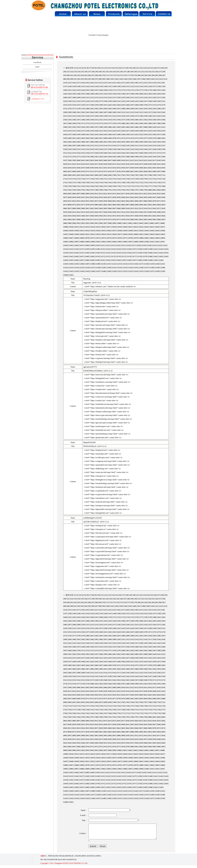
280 (88, 109)
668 (74, 171)
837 (110, 197)
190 (96, 94)
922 (79, 212)
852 (74, 201)
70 (104, 75)
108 (143, 79)
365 (159, 120)
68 (97, 75)
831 (83, 197)
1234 (130, 268)
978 (123, 220)
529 (70, 149)
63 (79, 75)
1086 (71, 242)
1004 (141, 223)
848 (159, 197)
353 (105, 120)
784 (79, 190)
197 (128, 94)
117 (78, 83)
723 (114, 179)
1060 (136, 234)
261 (105, 105)
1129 (92, 249)
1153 (113, 253)
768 (110, 186)
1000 (119, 223)
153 (137, 86)
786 (88, 190)
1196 (129, 260)
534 (92, 149)
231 (74, 101)
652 (105, 168)
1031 (82, 231)
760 (74, 186)
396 (92, 127)
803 (163, 190)
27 (159, 68)
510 (88, 146)
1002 (130, 223)
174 (128, 90)
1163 (166, 253)
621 (70, 164)
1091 (98, 242)
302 (83, 112)
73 (114, 75)
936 (141, 212)
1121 (154, 245)
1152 (108, 253)
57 (160, 72)
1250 (114, 271)
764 (92, 186)
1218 (146, 264)
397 (96, 127)
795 (128, 190)
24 (148, 68)
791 (110, 190)
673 (96, 171)
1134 (118, 249)
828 (70, 197)
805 (70, 194)
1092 (103, 242)
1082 (152, 238)
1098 (136, 242)
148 (114, 86)
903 (96, 208)
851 (70, 201)
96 (93, 79)
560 (105, 153)
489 (96, 142)
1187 (81, 260)
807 (79, 194)
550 (163, 149)
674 (101, 171)
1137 (134, 249)
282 (96, 109)
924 (88, 212)
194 (114, 94)
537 (105, 149)
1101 (152, 242)
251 (163, 101)
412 (163, 127)
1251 (120, 271)
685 (150, 171)
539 (114, 149)
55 (153, 72)
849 (163, 197)
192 (105, 94)
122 (100, 83)
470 (114, 138)
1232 (120, 268)
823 (150, 194)
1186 (76, 260)
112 (161, 79)
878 (88, 205)
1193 (113, 260)
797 (137, 190)
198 (132, 94)
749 (128, 183)
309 (114, 112)
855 (88, 201)
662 (150, 168)
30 (65, 72)
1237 (147, 268)
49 (132, 72)
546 (146, 149)
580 (92, 157)
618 (159, 160)
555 (83, 153)
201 (146, 94)
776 (146, 186)
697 (101, 175)
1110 (97, 245)
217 (114, 98)
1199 (145, 260)
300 (74, 112)
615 (145, 160)
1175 (124, 256)
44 (114, 72)
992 (83, 223)
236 (96, 101)
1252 (125, 271)
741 (92, 183)
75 (121, 75)
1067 (71, 238)
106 (135, 79)
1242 (71, 271)
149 (119, 86)
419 (92, 131)
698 (105, 175)
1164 (66, 256)
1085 (66, 242)
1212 (114, 264)
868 (146, 201)
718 (92, 179)
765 (96, 186)
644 (70, 168)
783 (74, 190)
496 (128, 142)
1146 (76, 253)
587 (123, 157)
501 (150, 142)
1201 (156, 260)
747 (119, 183)
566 (132, 153)
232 (79, 101)
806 (74, 194)
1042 (141, 231)
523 (145, 146)
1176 (129, 256)
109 (148, 79)
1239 (157, 268)
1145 (71, 253)
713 (70, 179)
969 (83, 220)
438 (74, 134)
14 (113, 68)
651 (101, 168)
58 (164, 72)
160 (65, 90)
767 (105, 186)
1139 (145, 249)
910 (128, 208)
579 (88, 157)
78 (132, 75)
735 (65, 183)
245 (137, 101)
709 (155, 175)
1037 (114, 231)
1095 (120, 242)
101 (112, 79)
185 (74, 94)
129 (132, 83)
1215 (130, 264)
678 (119, 171)
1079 (136, 238)
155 (146, 86)
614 (141, 160)
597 (65, 160)
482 (65, 142)
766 (101, 186)
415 (74, 131)
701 (119, 175)
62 (75, 75)
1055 (109, 234)
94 (86, 79)
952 (110, 216)
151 (128, 86)
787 (92, 190)
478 (150, 138)
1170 (97, 256)
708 (150, 175)
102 (117, 79)
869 (150, 201)
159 (163, 86)
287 (119, 109)
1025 (152, 227)
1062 (147, 234)
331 (110, 116)
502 (155, 142)
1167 (81, 256)
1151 (103, 253)
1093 (109, 242)
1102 (157, 242)
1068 (76, 238)
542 (128, 149)
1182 (161, 256)
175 (132, 90)
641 (159, 164)
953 (114, 216)
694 (88, 175)
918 (163, 208)
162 (74, 90)
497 (132, 142)
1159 (145, 253)
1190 (97, 260)
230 (70, 101)
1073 (103, 238)
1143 (166, 249)
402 (119, 127)
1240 (163, 268)
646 (79, 168)
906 (110, 208)
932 (123, 212)
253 (70, 105)
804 (65, 194)
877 (83, 205)
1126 (76, 249)
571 (155, 153)
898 (74, 208)
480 (159, 138)
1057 (120, 234)
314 (137, 112)
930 (114, 212)
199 (137, 94)
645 (74, 168)
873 (65, 205)
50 (136, 72)
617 (154, 160)
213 (96, 98)
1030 (76, 231)
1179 (145, 256)
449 (123, 134)
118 (83, 83)
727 (132, 179)
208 (74, 98)
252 (65, 105)
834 (96, 197)
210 (83, 98)
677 (114, 171)
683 (141, 171)
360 (137, 120)
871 (159, 201)
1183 (166, 256)
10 (99, 68)
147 (110, 86)
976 (114, 220)
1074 (109, 238)
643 (65, 168)
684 (146, 171)
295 (155, 109)
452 (137, 134)
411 (159, 127)
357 (123, 120)
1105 (71, 245)
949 (96, 216)
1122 (160, 245)
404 (128, 127)
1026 (157, 227)
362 (146, 120)
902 (92, 208)
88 (65, 79)
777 (150, 186)
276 (70, 109)
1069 (82, 238)
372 (88, 123)
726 (128, 179)
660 (141, 168)
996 (101, 223)
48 (129, 72)
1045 (157, 231)
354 (110, 120)
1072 (98, 238)
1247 (98, 271)
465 (92, 138)
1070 (87, 238)
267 (132, 105)
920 (70, 212)
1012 (82, 227)
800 (150, 190)
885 (119, 205)
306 (101, 112)
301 (79, 112)
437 (70, 134)
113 (165, 79)
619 (163, 160)
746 (114, 183)
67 (93, 75)
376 (105, 123)
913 (141, 208)
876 (79, 205)
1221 (163, 264)
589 (132, 157)
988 (65, 223)
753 (146, 183)
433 (155, 131)
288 (123, 109)
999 (114, 223)
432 (150, 131)
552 (70, 153)
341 (155, 116)
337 (137, 116)
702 (123, 175)
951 (105, 216)
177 (141, 90)
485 (79, 142)
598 (70, 160)
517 (119, 146)
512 (96, 146)
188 (88, 94)
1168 (87, 256)
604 (96, 160)
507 (74, 146)
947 (88, 216)
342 (159, 116)
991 (79, 223)
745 (110, 183)
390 (65, 127)
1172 (108, 256)
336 (132, 116)
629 (105, 164)
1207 (87, 264)
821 (141, 194)
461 (74, 138)
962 (155, 216)
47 (125, 72)
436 (65, 134)
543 (132, 149)
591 (141, 157)
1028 (66, 231)
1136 (129, 249)
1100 (146, 242)
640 (155, 164)
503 (159, 142)
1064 (157, 234)
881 (101, 205)
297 (163, 109)
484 (74, 142)
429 (137, 131)
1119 (144, 245)
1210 (103, 264)
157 (155, 86)
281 (92, 109)
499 (141, 142)
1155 (124, 253)
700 (114, 175)
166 (92, 90)
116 (74, 83)
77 (129, 75)
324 (79, 116)
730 (146, 179)
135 (158, 83)
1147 (81, 253)
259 (96, 105)
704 (132, 175)
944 (74, 216)
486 (83, 142)
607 (110, 160)
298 (65, 112)
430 (141, 131)
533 (88, 149)
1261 (71, 275)
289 (128, 109)
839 (119, 197)
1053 (98, 234)
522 (141, 146)
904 (101, 208)
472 (123, 138)
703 (128, 175)
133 (149, 83)
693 (83, 175)
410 (155, 127)
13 (109, 68)
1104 (66, 245)
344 (65, 120)
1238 (152, 268)
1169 (92, 256)
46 (121, 72)
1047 (66, 234)
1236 (141, 268)
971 (92, 220)
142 (88, 86)
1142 (161, 249)
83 (150, 75)
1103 (162, 242)
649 (92, 168)
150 (123, 86)
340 (150, 116)
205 (163, 94)
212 (92, 98)
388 (159, 123)
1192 (108, 260)
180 (155, 90)
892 (150, 205)
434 (159, 131)
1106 (76, 245)
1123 (165, 245)
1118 (139, 245)
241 (119, 101)
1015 (98, 227)
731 (150, 179)
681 (132, 171)
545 (141, 149)
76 (125, 75)
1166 (76, 256)
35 (82, 72)
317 (150, 112)
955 (123, 216)
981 (137, 220)
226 (154, 98)
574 (65, 157)
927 (101, 212)
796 (132, 190)
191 (101, 94)
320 (163, 112)
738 (79, 183)
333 (119, 116)
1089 (87, 242)
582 (101, 157)
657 (128, 168)
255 (79, 105)
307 (105, 112)
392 (74, 127)
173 (123, 90)
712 (65, 179)
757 (163, 183)
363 (150, 120)
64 (82, 75)
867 (141, 201)
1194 (118, 260)
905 (105, 208)
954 (119, 216)
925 (92, 212)
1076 (120, 238)
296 (159, 109)
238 (105, 101)
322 (70, 116)
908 (119, 208)
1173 (113, 256)
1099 (141, 242)
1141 (155, 249)
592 (146, 157)
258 (92, 105)
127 (123, 83)
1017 (109, 227)
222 (137, 98)
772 (128, 186)
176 (137, 90)
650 (96, 168)
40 (100, 72)
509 (83, 146)
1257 (152, 271)
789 (101, 190)
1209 (98, 264)
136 (163, 83)
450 (128, 134)
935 (137, 212)
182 (163, 90)
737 (74, 183)
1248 (103, 271)
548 (155, 149)
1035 (103, 231)
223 (141, 98)
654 (114, 168)
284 (105, 109)
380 (123, 123)
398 (101, 127)
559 (101, 153)
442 (92, 134)
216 (110, 98)
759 (70, 186)
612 (132, 160)
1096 (125, 242)
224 (145, 98)
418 (88, 131)
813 (105, 194)
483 (70, 142)
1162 (161, 253)
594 (155, 157)
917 (159, 208)
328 (96, 116)
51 (139, 72)
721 (105, 179)
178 (146, 90)
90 (72, 79)
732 (155, 179)
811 (96, 194)
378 (114, 123)
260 (101, 105)
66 (90, 75)
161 (70, 90)
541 (123, 149)
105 (130, 79)
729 (141, 179)
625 (88, 164)
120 (91, 83)
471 (119, 138)
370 (79, 123)
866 (137, 201)
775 (141, 186)
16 (120, 68)
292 (141, 109)
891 (146, 205)
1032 (87, 231)
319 (159, 112)
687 (159, 171)
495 (123, 142)
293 (146, 109)
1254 (136, 271)
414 (70, 131)
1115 (123, 245)
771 (123, 186)
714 (74, 179)
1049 (76, 234)
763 (88, 186)
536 (101, 149)
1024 (146, 227)
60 (68, 75)
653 (110, 168)
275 (65, 109)
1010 (71, 227)
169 (105, 90)
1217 (141, 264)
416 (79, 131)
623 (79, 164)
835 (101, 197)
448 (119, 134)
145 (101, 86)
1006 (152, 223)
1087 (76, 242)
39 (97, 72)
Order (37, 67)
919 (65, 212)
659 (137, 168)
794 (123, 190)
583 (105, 157)
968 (79, 220)
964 (163, 216)
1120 (149, 245)
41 (104, 72)
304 (92, 112)
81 (143, 75)
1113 (113, 245)
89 (68, 79)
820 (137, 194)
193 (110, 94)
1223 (71, 268)
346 (74, 120)
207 (70, 98)
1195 (124, 260)
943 (70, 216)
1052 (93, 234)
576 (74, 157)
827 (65, 197)
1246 (93, 271)
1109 (92, 245)
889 (137, 205)
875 (74, 205)
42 (107, 72)
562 (114, 153)
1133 (113, 249)
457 (159, 134)
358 (128, 120)
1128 (87, 249)
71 (107, 75)
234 (88, 101)
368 (70, 123)
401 (114, 127)
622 (74, 164)
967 (74, 220)
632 (119, 164)
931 (119, 212)
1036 (109, 231)
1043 (147, 231)
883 (110, 205)
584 (110, 157)
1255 (141, 271)
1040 (130, 231)
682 (137, 171)
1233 (125, 268)
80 (139, 75)
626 (92, 164)
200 (141, 94)
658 (132, 168)
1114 (118, 245)
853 (79, 201)
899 (79, 208)
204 (159, 94)
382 (132, 123)
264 (119, 105)
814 (110, 194)
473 (128, 138)
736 (70, 183)
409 (150, 127)
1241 (66, 271)
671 (88, 171)
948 (92, 216)
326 (88, 116)
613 (137, 160)
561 (110, 153)
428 (132, 131)
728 (137, 179)
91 (75, 79)
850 (65, 201)
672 (92, 171)
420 (96, 131)
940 (159, 212)
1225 (82, 268)
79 (136, 75)
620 (65, 164)
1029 (71, 231)
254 (74, 105)
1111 (102, 245)
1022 (136, 227)
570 (150, 153)
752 (141, 183)
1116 (128, 245)
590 (137, 157)
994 (92, 223)
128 (127, 83)
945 (79, 216)
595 (159, 157)
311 (123, 112)
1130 (97, 249)
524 (150, 146)
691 (74, 175)
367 (65, 123)
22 (141, 68)
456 (155, 134)
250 (159, 101)
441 (88, 134)
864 (128, 201)
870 (155, 201)
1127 (81, 249)
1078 (130, 238)
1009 (66, 227)
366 (163, 120)
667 (70, 171)
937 (146, 212)
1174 (118, 256)
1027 (163, 227)
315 (141, 112)
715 (79, 179)
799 (146, 190)
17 (123, 68)
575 (70, 157)
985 (155, 220)
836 (105, 197)
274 (163, 105)
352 (101, 120)
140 (79, 86)
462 (79, 138)
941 (163, 212)
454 (146, 134)
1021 (130, 227)
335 (128, 116)
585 (114, 157)
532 (83, 149)
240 (114, 101)
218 (119, 98)
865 (132, 201)
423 (110, 131)
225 (150, 98)
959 (141, 216)
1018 (114, 227)
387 (155, 123)
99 (104, 79)
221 (132, 98)
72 (111, 75)
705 (137, 175)
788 (96, 190)
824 (154, 194)
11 (102, 68)
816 (119, 194)
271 (150, 105)
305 (96, 112)
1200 (150, 260)
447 (114, 134)
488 (92, 142)
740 (88, 183)
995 (96, 223)
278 (79, 109)
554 (79, 153)
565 (128, 153)
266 (128, 105)
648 (88, 168)
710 (159, 175)
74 (118, 75)
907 (114, 208)
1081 (147, 238)
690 (70, 175)
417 (83, 131)
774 (137, 186)
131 (141, 83)
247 (146, 101)
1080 (141, 238)
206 (65, 98)
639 (150, 164)
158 (159, 86)
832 (88, 197)
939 (155, 212)
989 (70, 223)
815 (114, 194)
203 (155, 94)
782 (70, 190)
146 (105, 86)
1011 (76, 227)
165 (88, 90)
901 (88, 208)
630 (110, 164)
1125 (71, 249)
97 (97, 79)
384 (141, 123)
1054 (103, 234)
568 (141, 153)
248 (150, 101)
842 (132, 197)
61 (72, 75)
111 (157, 79)
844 (141, 197)
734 (163, 179)
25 (152, 68)
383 (137, 123)
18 (127, 68)
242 (123, 101)
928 (105, 212)
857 (96, 201)
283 (101, 109)
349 (88, 120)
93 (82, 79)
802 (159, 190)
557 (92, 153)
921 (74, 212)
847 (155, 197)
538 (110, 149)
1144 (66, 253)
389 (163, 123)
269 (141, 105)
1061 (141, 234)
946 (83, 216)
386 (150, 123)
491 (105, 142)
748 (123, 183)
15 (116, 68)
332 (114, 116)
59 (65, 75)
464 (88, 138)
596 (163, 157)
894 (159, 205)
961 (150, 216)
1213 (119, 264)
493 (114, 142)
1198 (140, 260)
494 (119, 142)
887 (128, 205)
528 (65, 149)
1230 (109, 268)
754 (150, 183)
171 (114, 90)
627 (96, 164)
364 (155, 120)
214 (101, 98)
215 (105, 98)
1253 (130, 271)
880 (96, 205)
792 (114, 190)
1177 (134, 256)
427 (128, 131)
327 (92, 116)
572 (159, 153)
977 (119, 220)
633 (123, 164)
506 (70, 146)
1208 (93, 264)
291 (137, 109)
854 (83, 201)
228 (163, 98)
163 (79, 90)
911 (132, 208)
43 (111, 72)
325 (83, 116)
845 (146, 197)
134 (154, 83)
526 (159, 146)
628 (101, 164)
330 (105, 116)
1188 (87, 260)
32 (72, 72)
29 (166, 68)
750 (132, 183)
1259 (163, 271)
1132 (108, 249)
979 (128, 220)
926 (96, 212)
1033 (93, 231)
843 (137, 197)
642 (163, 164)
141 (83, 86)
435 (163, 131)
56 (157, 72)
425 (119, 131)
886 (123, 205)
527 (163, 146)
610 (123, 160)
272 (155, 105)
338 (141, 116)
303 (88, 112)
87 (164, 75)
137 (65, 86)
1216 (136, 264)
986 (159, 220)
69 (100, 75)
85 (157, 75)
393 (79, 127)
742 (96, 183)
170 (110, 90)
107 (139, 79)
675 (105, 171)
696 (96, 175)
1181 (155, 256)
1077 (125, 238)
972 (96, 220)
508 (79, 146)
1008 (162, 223)
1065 (163, 234)
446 (110, 134)
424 (114, 131)
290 (132, 109)
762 (83, 186)
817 (123, 194)
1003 (135, 223)
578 (83, 157)
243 (128, 101)
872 (163, 201)
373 (92, 123)
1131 (103, 249)
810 (92, 194)
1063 (152, 234)
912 (137, 208)
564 (123, 153)
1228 (98, 268)
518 (123, 146)
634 (128, 164)
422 (105, 131)
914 (145, 208)
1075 (114, 238)
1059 (130, 234)
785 (83, 190)
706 (141, 175)
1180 (150, 256)
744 (105, 183)
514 (105, 146)
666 (65, 171)
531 (79, 149)
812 (101, 194)
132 (145, 83)
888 (132, 205)
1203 (66, 264)
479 (155, 138)
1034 (98, 231)
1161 (155, 253)
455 (150, 134)
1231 (114, 268)
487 (88, 142)
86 (160, 75)
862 (119, 201)
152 (132, 86)
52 (143, 72)
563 (119, 153)
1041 (136, 231)
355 (114, 120)
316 (145, 112)
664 (159, 168)
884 (114, 205)
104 (126, 79)
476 (141, 138)
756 (159, 183)
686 (155, 171)
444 (101, 134)
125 (114, 83)
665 (163, 168)
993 (88, 223)
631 (114, 164)
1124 (66, 249)
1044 (152, 231)
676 (110, 171)
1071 (93, 238)
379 (119, 123)
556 (88, 153)
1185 (71, 260)
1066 (66, 238)
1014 (92, 227)
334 (123, 116)
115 (69, 83)
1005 (146, 223)
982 (141, 220)
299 (70, 112)
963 (159, 216)
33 (75, 72)
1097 (130, 242)
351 (96, 120)
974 (105, 220)
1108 (87, 245)
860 (110, 201)
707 (146, 175)
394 (83, 127)
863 (123, 201)
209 (79, 98)
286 (114, 109)
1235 (136, 268)
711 (163, 175)
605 (101, 160)
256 (83, 105)
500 (146, 142)
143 (92, 86)
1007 (157, 223)
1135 (124, 249)
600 (79, 160)
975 (110, 220)
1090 (93, 242)
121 (96, 83)
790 (105, 190)
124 (109, 83)
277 (74, 109)
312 (128, 112)
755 (155, 183)
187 (83, 94)
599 (74, 160)
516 (114, 146)
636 (137, 164)
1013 (87, 227)
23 (145, 68)
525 (154, 146)
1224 (76, 268)
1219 (152, 264)
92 (79, 79)
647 (83, 168)
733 (159, 179)
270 (146, 105)
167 (96, 90)
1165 (71, 256)
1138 (140, 249)
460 (70, 138)
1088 (82, 242)
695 (92, 175)
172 (119, 90)
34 (79, 72)
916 (154, 208)
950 (101, 216)
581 (96, 157)
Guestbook (37, 62)
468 (105, 138)
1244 (82, 271)
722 (110, 179)
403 (123, 127)
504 (163, 142)
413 (65, 131)
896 (65, 208)
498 (137, 142)
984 (150, 220)
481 (163, 138)
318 (154, 112)
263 (114, 105)
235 (92, 101)
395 (88, 127)
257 (88, 105)
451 (132, 134)
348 (83, 120)
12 (106, 68)
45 (118, 72)
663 (155, 168)
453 (141, 134)
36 (86, 72)
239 (110, 101)
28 (162, 68)
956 (128, 216)
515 (110, 146)
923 (83, 212)
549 (159, 149)
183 (65, 94)
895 (163, 205)
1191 (103, 260)
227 (159, 98)
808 (83, 194)
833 (92, 197)
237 (101, 101)
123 (105, 83)
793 (119, 190)
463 (83, 138)
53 (146, 72)
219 (123, 98)
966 (70, 220)
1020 (125, 227)
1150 (97, 253)
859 (105, 201)
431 (146, 131)
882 (105, 205)
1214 (125, 264)
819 (132, 194)
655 (119, 168)
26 (155, 68)
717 (88, 179)
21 (137, 68)
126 (118, 83)
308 (110, 112)
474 (132, 138)
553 (74, 153)
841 (128, 197)
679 (123, 171)
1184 (66, 260)
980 (132, 220)
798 (141, 190)
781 (65, 190)
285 (110, 109)
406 (137, 127)
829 (74, 197)
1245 (87, 271)
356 (119, 120)
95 (90, 79)
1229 (103, 268)
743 (101, 183)
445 (105, 134)
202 (150, 94)
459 (65, 138)
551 (65, 153)
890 (141, 205)
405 (132, 127)
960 (146, 216)
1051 (87, 234)
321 (65, 116)
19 (130, 68)
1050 (82, 234)
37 (90, 72)
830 (79, 197)
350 (92, 120)
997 (105, 223)
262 (110, 105)
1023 (141, 227)
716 (83, 179)
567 (137, 153)
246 (141, 101)
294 (150, 109)
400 (110, 127)
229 (65, 101)
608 (114, 160)
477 (146, 138)
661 (146, 168)
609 (119, 160)
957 (132, 216)
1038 (120, 231)
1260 (66, 275)
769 (114, 186)
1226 (87, 268)
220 (128, 98)
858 (101, 201)
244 (132, 101)
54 (150, 72)
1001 (125, 223)
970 (88, 220)
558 (96, 153)
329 (101, 116)
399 (105, 127)
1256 (147, 271)
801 (155, 190)
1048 (71, 234)
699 (110, 175)
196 (123, 94)
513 (101, 146)
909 (123, 208)
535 (96, 149)
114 (65, 83)
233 (83, 101)
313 (132, 112)
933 (128, 212)
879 (92, 205)
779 (159, 186)
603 (92, 160)
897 (70, 208)
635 (132, 164)
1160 (150, 253)
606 (105, 160)
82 (146, 75)
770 (119, 186)
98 (100, 79)
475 (137, 138)
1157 (134, 253)
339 (146, 116)
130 (136, 83)
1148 (87, 253)
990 (74, 223)
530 (74, 149)
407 (141, 127)
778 (155, 186)
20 (134, 68)
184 (70, 94)
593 (150, 157)
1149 (92, 253)
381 (128, 123)
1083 (157, 238)
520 (132, 146)
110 (152, 79)
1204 (71, 264)
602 (88, 160)
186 (79, 94)
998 (110, 223)
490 (101, 142)
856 (92, 201)
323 (74, 116)
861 (114, 201)
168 (101, 90)
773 (132, 186)
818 (128, 194)
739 (83, 183)
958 (137, 216)
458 (163, 134)
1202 (161, 260)
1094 (114, 242)
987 (163, 220)
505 (65, 146)
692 (79, 175)
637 (141, 164)
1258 (157, 271)
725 (123, 179)
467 (101, 138)
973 (101, 220)
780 (163, 186)
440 (83, 134)
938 (150, 212)
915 (150, 208)
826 (163, 194)
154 (141, 86)
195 (119, 94)
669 (79, 171)
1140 (150, 249)
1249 (109, 271)
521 (137, 146)
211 (87, 98)
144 (96, 86)
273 (159, 105)
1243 (76, 271)
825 (159, 194)
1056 (114, 234)
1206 (82, 264)
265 (123, 105)
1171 (103, 256)
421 (101, 131)
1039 (125, 231)
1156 (129, 253)
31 (68, 72)
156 (150, 86)
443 (96, 134)
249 (155, 101)
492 (110, 142)
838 (114, 197)
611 (128, 160)
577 (79, 157)
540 (119, 149)
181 (159, 90)
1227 (93, 268)
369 (74, 123)
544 (137, 149)
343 (163, 116)
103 (121, 79)
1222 (66, 268)
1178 (140, 256)
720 (101, 179)
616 (150, 160)
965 (65, 220)
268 (137, 105)
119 (87, 83)
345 (70, 120)
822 (145, 194)
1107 (81, 245)
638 (146, 164)
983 (146, 220)
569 (146, 153)
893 (155, 205)
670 (83, 171)
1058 (125, 234)
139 (74, 86)
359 (132, 120)
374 (96, 123)
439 (79, 134)
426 (123, 131)
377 (110, 123)
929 (110, 212)
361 (141, 120)
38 (93, 72)
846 (150, 197)
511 (92, 146)
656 (123, 168)
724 (119, 179)
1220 (157, 264)
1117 (134, 245)
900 (83, 208)
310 (119, 112)
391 (70, 127)
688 (163, 171)
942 (65, 216)
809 (88, 194)
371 (83, 123)
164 (83, 90)
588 (128, 157)
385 (146, 123)
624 (83, 164)
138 (70, 86)
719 (96, 179)
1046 (163, 231)
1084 (163, 238)
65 (86, 75)
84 (153, 75)
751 (137, 183)
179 (150, 90)
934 (132, 212)
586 (119, 157)
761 (79, 186)
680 (128, 171)
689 (65, 175)
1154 (118, 253)
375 (101, 123)
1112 (108, 245)
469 (110, 138)
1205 (76, 264)
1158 (140, 253)
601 (83, 160)
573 (163, 153)
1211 (109, 264)
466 (96, 138)
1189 (92, 260)
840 (123, 197)
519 (128, 146)
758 (65, 186)
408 (146, 127)
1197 (134, 260)
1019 (119, 227)
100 (108, 79)
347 (79, 120)
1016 (103, 227)
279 (83, 109)
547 (150, 149)
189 (92, 94)
